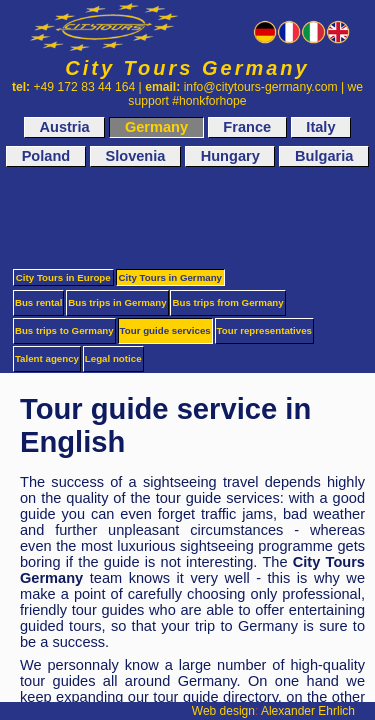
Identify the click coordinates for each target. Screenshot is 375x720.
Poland (46, 157)
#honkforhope (209, 101)
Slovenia (135, 157)
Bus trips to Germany (64, 330)
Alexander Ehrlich (308, 711)
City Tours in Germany (171, 277)
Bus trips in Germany (117, 302)
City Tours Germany (187, 68)
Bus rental (39, 302)
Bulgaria (324, 157)
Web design (223, 711)
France (247, 127)
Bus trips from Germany (227, 302)
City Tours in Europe (63, 277)
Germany (156, 127)
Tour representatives (264, 330)
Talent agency (47, 358)
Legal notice (113, 358)
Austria (64, 127)
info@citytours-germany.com (261, 87)
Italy (320, 127)
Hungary (230, 157)
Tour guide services (165, 330)
